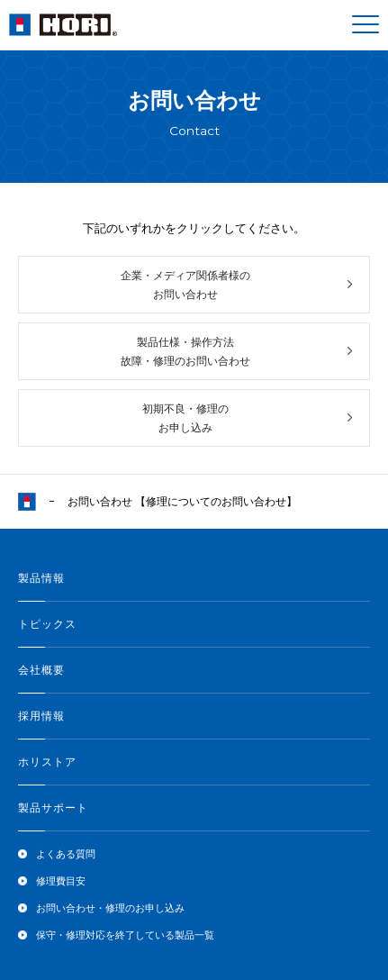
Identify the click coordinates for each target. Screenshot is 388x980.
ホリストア (47, 762)
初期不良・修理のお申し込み (185, 418)
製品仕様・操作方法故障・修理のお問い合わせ (185, 351)
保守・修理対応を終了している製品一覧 (125, 935)
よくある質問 (66, 854)
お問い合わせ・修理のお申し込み (110, 908)
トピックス (47, 624)
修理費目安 (61, 881)
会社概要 (41, 670)
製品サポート (53, 808)
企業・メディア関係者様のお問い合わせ (185, 285)
